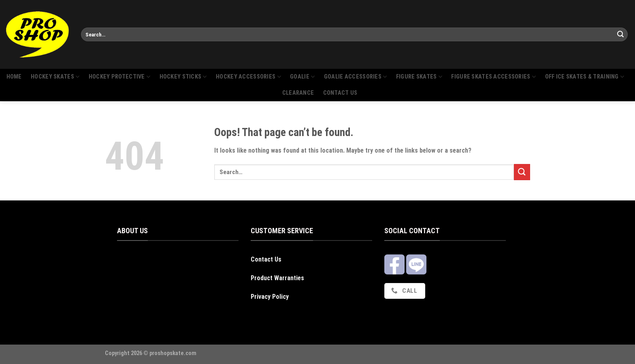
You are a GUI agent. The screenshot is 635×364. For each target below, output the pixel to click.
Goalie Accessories (356, 77)
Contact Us (266, 259)
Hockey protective (119, 77)
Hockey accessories (248, 77)
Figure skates (419, 77)
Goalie (302, 77)
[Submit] (620, 34)
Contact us (340, 93)
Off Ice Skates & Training (585, 77)
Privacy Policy (270, 297)
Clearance (298, 93)
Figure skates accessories (493, 77)
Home (14, 77)
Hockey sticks (183, 77)
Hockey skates (55, 77)
